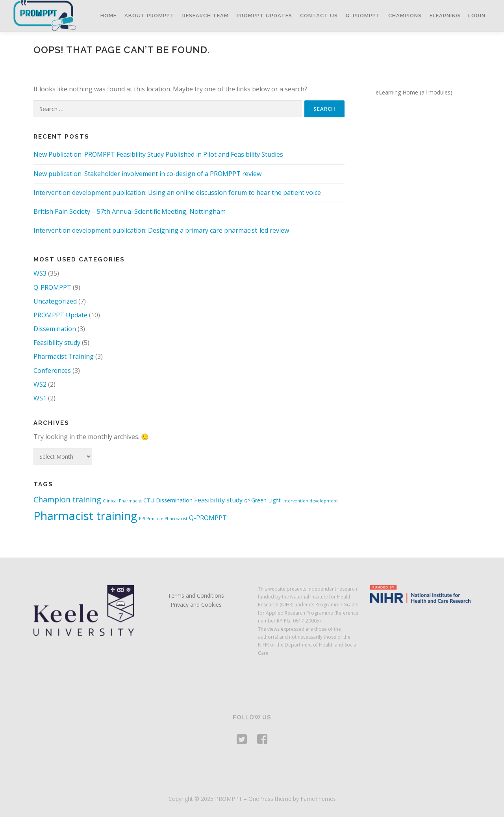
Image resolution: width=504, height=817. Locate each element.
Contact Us (319, 16)
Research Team (206, 16)
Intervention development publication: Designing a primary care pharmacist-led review (161, 230)
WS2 (40, 384)
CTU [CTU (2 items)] (149, 500)
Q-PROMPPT (363, 16)
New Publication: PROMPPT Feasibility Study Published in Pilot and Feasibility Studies (158, 154)
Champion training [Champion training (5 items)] (67, 499)
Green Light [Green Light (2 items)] (266, 500)
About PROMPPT (149, 16)
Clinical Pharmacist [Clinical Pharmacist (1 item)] (122, 501)
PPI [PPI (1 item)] (142, 519)
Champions (405, 16)
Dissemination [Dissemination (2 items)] (174, 500)
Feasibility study (57, 343)
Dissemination (55, 329)
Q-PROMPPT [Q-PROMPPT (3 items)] (208, 518)
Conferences (52, 371)
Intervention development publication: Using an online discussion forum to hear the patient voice (177, 193)
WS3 (40, 273)
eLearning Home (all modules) (414, 92)
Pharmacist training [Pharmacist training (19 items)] (85, 516)
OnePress (261, 799)
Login (477, 16)
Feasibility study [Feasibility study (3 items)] (218, 500)
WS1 (40, 398)
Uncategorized (55, 301)
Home (108, 16)
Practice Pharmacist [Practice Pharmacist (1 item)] (167, 519)
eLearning (445, 16)
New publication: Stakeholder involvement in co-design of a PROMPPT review (147, 174)
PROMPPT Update (60, 315)
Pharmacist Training (64, 356)
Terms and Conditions (196, 596)
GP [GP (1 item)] (247, 501)
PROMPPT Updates (264, 16)
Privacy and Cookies (196, 605)
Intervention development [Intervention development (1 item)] (310, 501)
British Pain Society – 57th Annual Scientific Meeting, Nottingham (130, 211)
